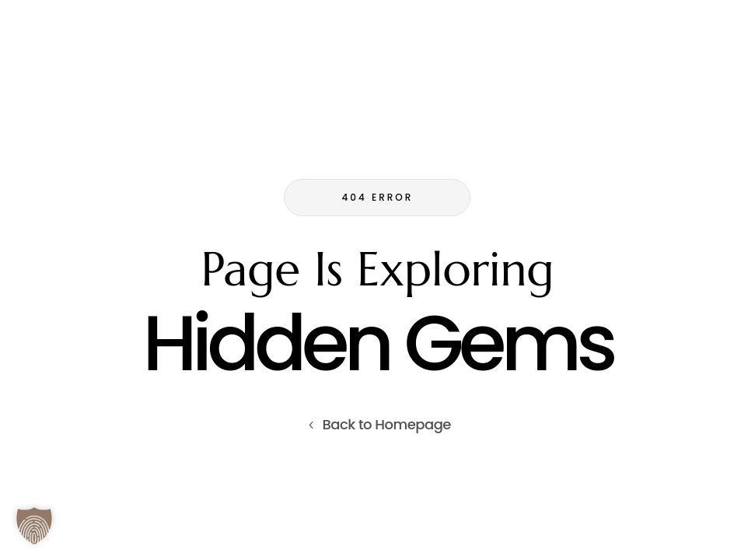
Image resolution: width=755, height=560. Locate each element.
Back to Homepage (386, 424)
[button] (34, 526)
